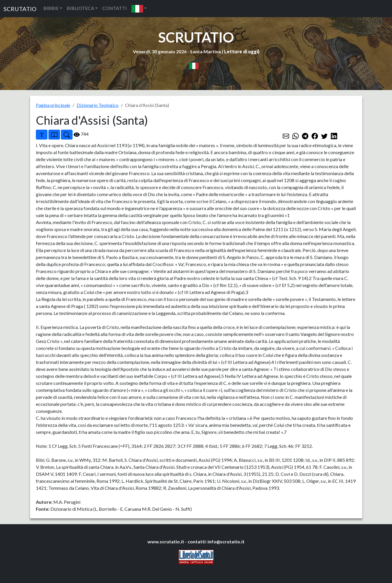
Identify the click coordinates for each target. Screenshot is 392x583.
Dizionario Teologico (98, 105)
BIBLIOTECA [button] (80, 8)
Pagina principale (53, 105)
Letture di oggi (241, 51)
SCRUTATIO (20, 9)
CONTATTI (115, 8)
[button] (139, 9)
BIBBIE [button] (51, 8)
